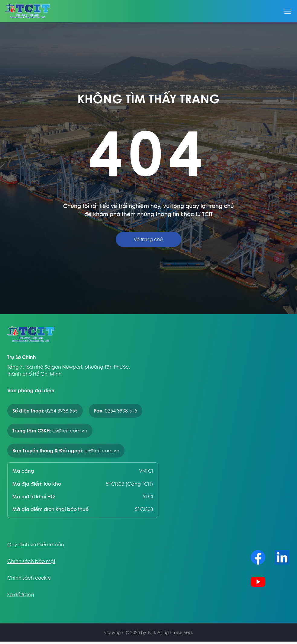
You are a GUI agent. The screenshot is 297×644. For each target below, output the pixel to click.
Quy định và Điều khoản (36, 545)
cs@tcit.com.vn (70, 431)
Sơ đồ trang (21, 595)
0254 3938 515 (121, 411)
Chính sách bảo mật (31, 561)
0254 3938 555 (61, 411)
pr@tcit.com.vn (102, 451)
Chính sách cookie (29, 578)
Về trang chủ (148, 239)
